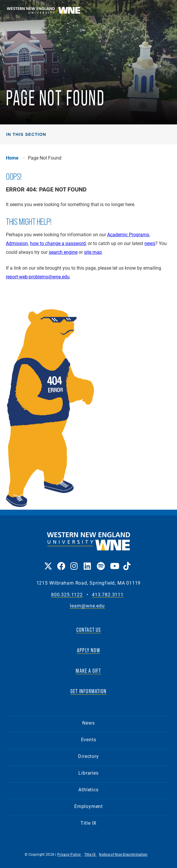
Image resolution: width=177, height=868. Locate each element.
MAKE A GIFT (88, 671)
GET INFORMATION (88, 691)
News (88, 723)
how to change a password (58, 243)
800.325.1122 (67, 595)
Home (12, 158)
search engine (63, 252)
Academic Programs (128, 234)
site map (93, 252)
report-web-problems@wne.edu (38, 277)
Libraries (88, 773)
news (150, 243)
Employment (88, 806)
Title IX (88, 823)
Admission (17, 243)
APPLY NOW (88, 650)
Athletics (88, 789)
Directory (88, 756)
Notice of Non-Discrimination (123, 854)
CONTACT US (89, 630)
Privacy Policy (70, 854)
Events (89, 739)
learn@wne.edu (87, 606)
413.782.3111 (108, 595)
